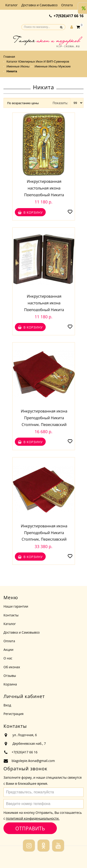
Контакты (11, 615)
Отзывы (10, 676)
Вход (7, 705)
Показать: (60, 103)
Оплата (67, 5)
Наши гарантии (16, 606)
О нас (8, 658)
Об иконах (12, 667)
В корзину (30, 212)
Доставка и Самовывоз (39, 5)
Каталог (11, 5)
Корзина (10, 684)
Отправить (30, 828)
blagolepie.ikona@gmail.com (33, 761)
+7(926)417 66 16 (69, 16)
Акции (8, 650)
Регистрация (13, 714)
